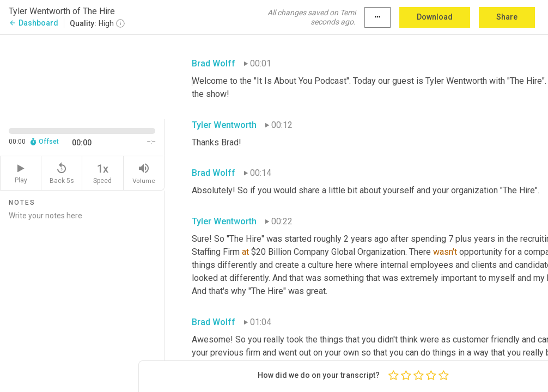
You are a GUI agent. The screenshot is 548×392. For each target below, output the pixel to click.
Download (435, 17)
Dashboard (34, 23)
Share (507, 17)
